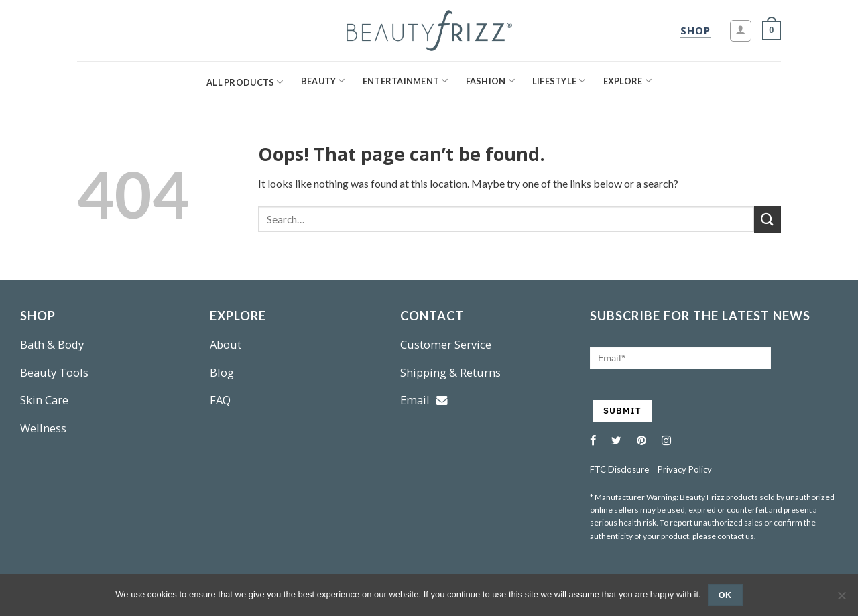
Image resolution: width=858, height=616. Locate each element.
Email (424, 400)
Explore (627, 81)
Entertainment (406, 81)
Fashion (490, 81)
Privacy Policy (685, 469)
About (226, 344)
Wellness (43, 428)
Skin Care (44, 400)
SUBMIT (622, 411)
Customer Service (446, 344)
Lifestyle (559, 81)
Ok (725, 595)
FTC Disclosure (619, 469)
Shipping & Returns (450, 372)
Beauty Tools (54, 372)
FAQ (220, 400)
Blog (222, 372)
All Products (245, 82)
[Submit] (768, 219)
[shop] (695, 30)
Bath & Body (52, 344)
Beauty (323, 81)
